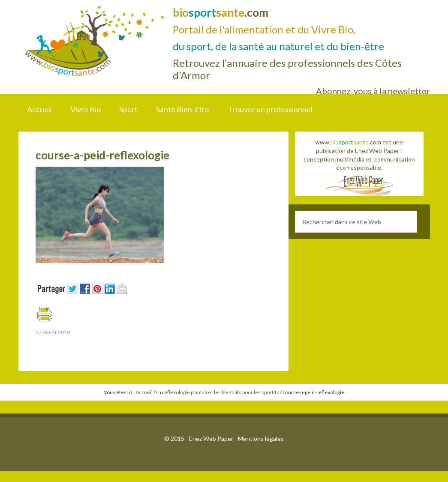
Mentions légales (261, 439)
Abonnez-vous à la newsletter (373, 91)
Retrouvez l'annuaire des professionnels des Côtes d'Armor (287, 69)
